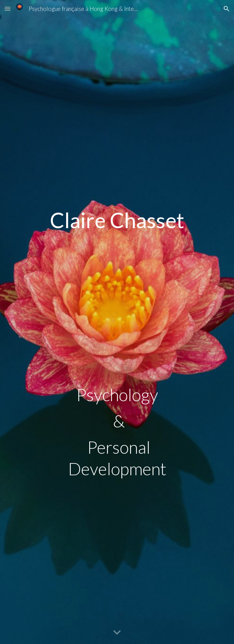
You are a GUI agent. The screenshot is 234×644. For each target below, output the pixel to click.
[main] (117, 201)
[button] (7, 9)
